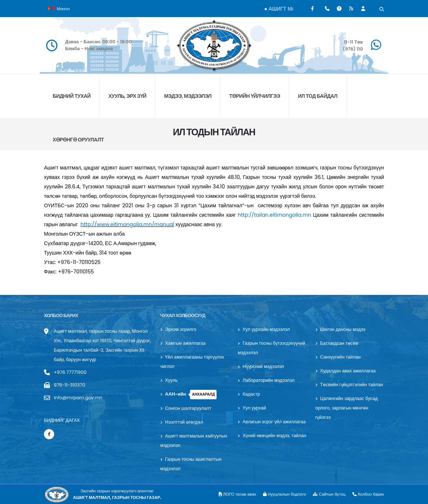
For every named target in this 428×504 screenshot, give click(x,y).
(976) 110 (353, 49)
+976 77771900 (70, 372)
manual (164, 224)
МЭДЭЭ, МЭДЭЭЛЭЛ (188, 96)
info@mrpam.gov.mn (78, 398)
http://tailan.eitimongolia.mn (274, 215)
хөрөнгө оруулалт (78, 140)
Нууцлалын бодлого (284, 494)
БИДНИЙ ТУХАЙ (72, 96)
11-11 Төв (354, 42)
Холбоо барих (368, 494)
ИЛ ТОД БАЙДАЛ (318, 96)
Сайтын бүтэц (329, 494)
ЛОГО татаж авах (237, 494)
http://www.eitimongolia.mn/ (118, 224)
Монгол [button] (59, 8)
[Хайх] (382, 9)
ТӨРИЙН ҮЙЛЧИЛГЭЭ (255, 96)
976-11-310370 (69, 385)
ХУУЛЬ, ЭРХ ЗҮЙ (127, 96)
